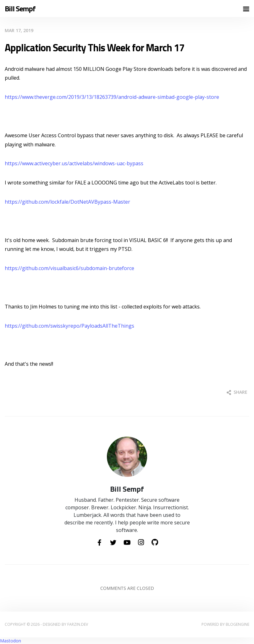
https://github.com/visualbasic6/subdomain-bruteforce (69, 268)
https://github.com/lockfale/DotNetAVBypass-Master (67, 202)
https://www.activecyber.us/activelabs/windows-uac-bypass (74, 163)
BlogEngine (237, 624)
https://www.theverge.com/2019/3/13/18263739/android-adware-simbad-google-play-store (112, 97)
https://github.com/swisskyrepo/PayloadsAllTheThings (69, 326)
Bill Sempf (20, 9)
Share (237, 392)
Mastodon (11, 641)
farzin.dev (78, 624)
